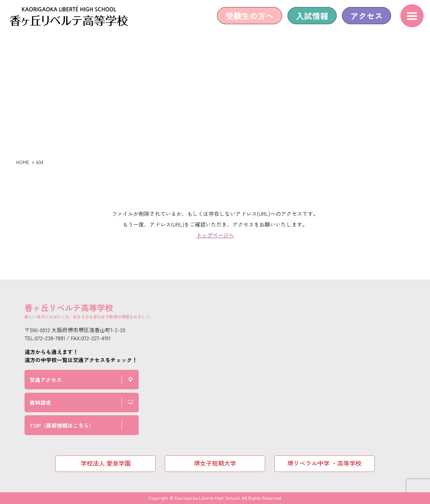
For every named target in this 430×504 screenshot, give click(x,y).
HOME (23, 162)
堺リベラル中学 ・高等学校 (324, 463)
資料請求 (40, 402)
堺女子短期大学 (215, 463)
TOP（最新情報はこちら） (62, 425)
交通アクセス (46, 380)
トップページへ (215, 235)
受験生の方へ (245, 21)
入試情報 (308, 21)
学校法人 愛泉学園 (106, 463)
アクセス (362, 21)
